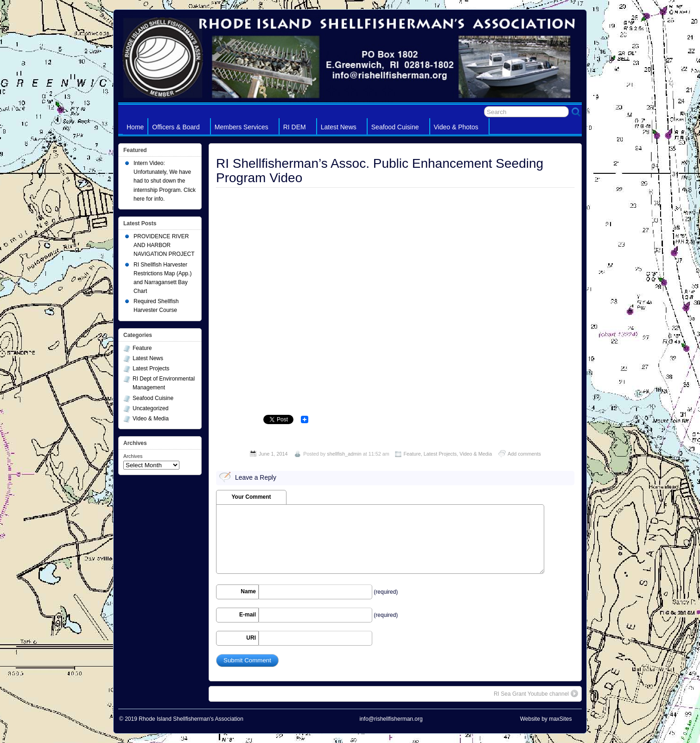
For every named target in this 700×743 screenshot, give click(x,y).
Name (248, 591)
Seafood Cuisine (399, 129)
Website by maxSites (546, 719)
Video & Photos (460, 129)
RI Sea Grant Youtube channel (536, 693)
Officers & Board (180, 129)
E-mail (248, 615)
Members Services (246, 129)
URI (251, 638)
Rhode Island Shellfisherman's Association (191, 719)
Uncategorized (150, 408)
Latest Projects (440, 454)
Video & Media (476, 454)
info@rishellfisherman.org (391, 719)
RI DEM (299, 129)
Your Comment (251, 497)
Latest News (343, 129)
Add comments (524, 454)
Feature (412, 454)
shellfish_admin (344, 454)
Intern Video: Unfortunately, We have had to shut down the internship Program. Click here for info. (165, 181)
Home (135, 127)
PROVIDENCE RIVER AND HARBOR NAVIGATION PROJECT (164, 245)
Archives (133, 456)
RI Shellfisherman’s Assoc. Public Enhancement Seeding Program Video (380, 171)
